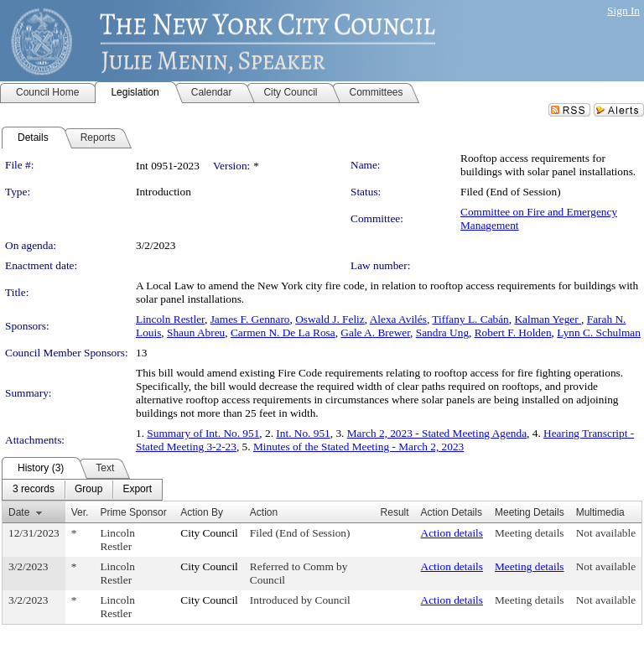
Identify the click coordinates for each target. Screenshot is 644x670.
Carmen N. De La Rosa (283, 332)
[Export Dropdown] (137, 490)
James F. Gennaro (250, 319)
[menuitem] (34, 490)
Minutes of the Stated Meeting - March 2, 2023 (358, 447)
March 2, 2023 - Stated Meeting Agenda (437, 433)
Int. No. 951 (303, 433)
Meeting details (530, 533)
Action (264, 512)
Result (395, 512)
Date (19, 512)
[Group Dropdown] (88, 490)
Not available (606, 533)
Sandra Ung (442, 332)
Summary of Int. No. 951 (203, 433)
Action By (202, 512)
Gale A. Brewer (375, 332)
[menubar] (82, 490)
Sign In (623, 10)
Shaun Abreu (196, 332)
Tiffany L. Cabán (470, 319)
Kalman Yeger (548, 319)
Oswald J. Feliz (330, 319)
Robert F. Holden (513, 332)
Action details (452, 533)
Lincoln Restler (170, 319)
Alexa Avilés (398, 319)
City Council (209, 533)
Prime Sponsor (133, 512)
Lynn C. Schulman (599, 332)
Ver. (80, 512)
